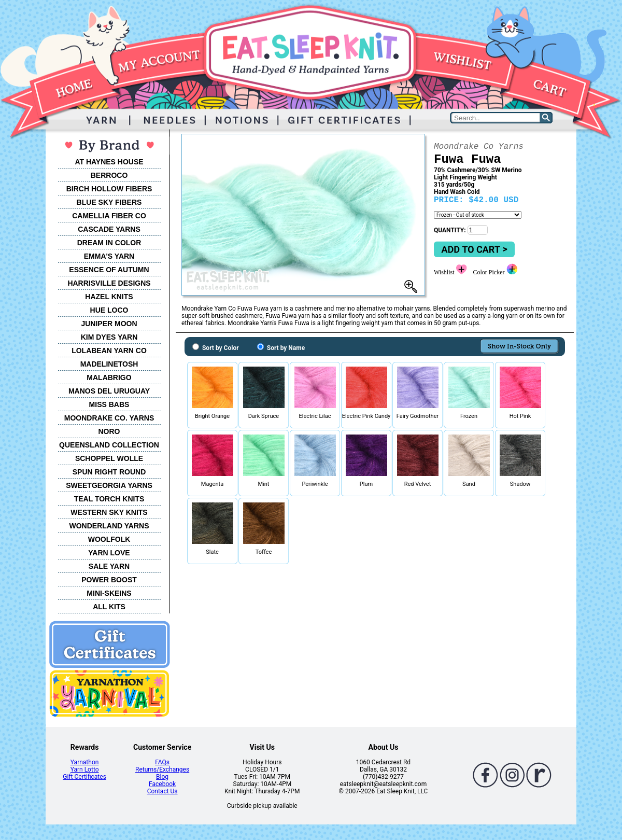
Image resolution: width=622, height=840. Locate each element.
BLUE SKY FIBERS (109, 202)
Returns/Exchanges (162, 769)
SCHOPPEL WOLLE (109, 458)
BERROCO (109, 175)
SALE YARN (109, 566)
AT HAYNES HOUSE (109, 162)
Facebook (162, 784)
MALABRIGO (109, 377)
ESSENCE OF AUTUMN (109, 270)
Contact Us (162, 791)
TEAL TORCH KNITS (109, 499)
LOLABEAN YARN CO (109, 351)
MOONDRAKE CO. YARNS (109, 418)
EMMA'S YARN (109, 256)
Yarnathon (85, 762)
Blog (162, 777)
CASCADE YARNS (109, 229)
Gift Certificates (84, 777)
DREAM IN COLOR (109, 243)
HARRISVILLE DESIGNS (109, 283)
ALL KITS (109, 607)
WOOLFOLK (109, 539)
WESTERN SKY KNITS (109, 512)
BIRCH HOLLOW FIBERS (109, 189)
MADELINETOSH (109, 364)
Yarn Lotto (85, 769)
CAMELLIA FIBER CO (109, 216)
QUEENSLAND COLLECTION (109, 445)
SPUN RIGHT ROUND (109, 472)
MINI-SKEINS (109, 593)
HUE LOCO (109, 310)
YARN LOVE (109, 553)
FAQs (162, 762)
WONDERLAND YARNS (109, 526)
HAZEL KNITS (109, 297)
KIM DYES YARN (109, 337)
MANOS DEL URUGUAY (109, 391)
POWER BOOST (109, 580)
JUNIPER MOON (109, 324)
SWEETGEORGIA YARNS (109, 485)
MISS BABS (109, 404)
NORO (109, 431)
